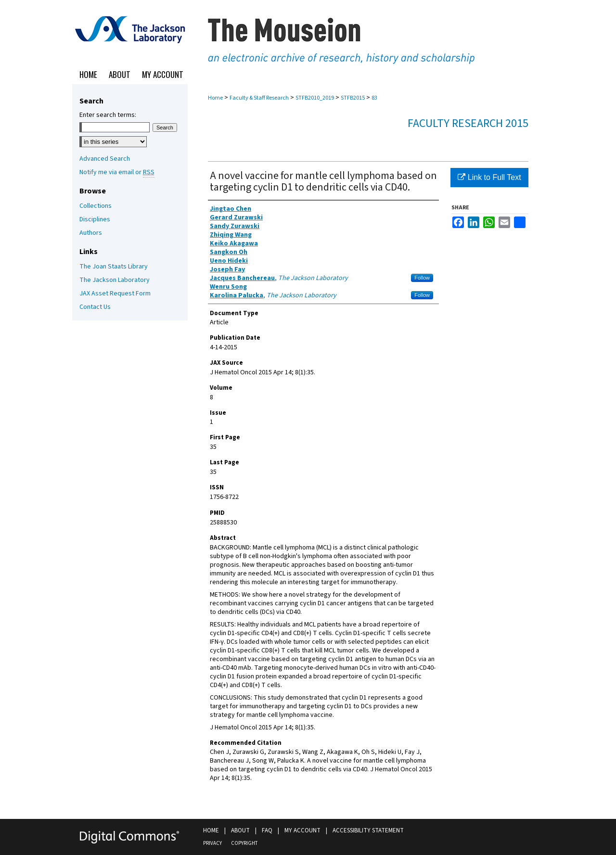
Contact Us (95, 307)
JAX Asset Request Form (115, 294)
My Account (302, 830)
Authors (91, 233)
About (240, 830)
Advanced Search (105, 159)
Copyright (244, 843)
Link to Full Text (489, 177)
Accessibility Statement (368, 830)
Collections (96, 206)
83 (374, 98)
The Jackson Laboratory (115, 280)
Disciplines (95, 219)
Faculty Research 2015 (468, 123)
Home (215, 98)
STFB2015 (353, 98)
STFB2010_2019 (315, 98)
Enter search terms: (108, 115)
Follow (422, 278)
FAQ (267, 830)
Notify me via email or (117, 172)
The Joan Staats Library (114, 267)
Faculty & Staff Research (259, 98)
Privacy (212, 843)
